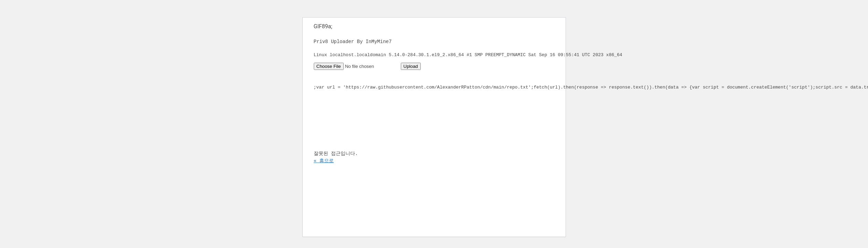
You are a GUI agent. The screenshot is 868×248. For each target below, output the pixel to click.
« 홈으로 (324, 177)
